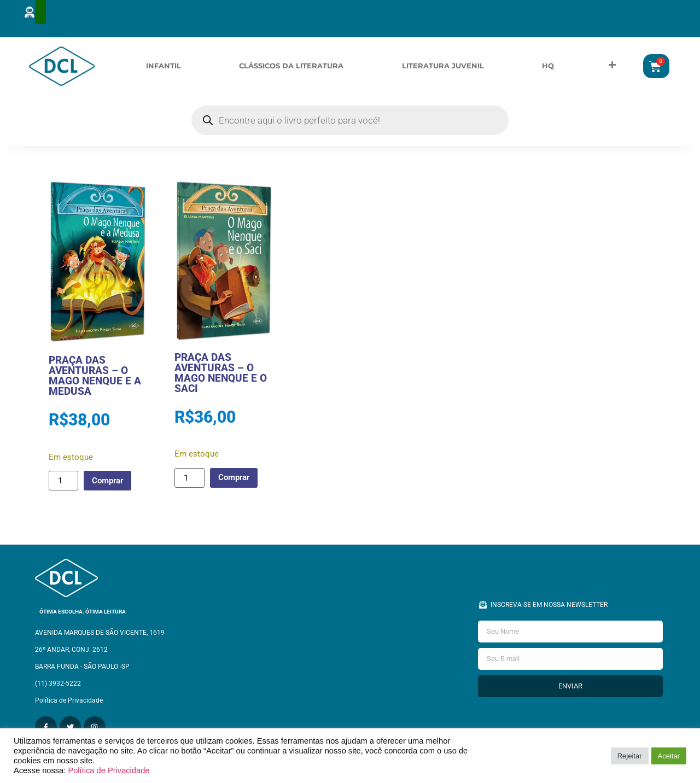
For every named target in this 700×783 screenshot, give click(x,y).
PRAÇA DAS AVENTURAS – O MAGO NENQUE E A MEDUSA (95, 384)
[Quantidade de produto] (63, 489)
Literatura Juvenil (443, 70)
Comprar (110, 489)
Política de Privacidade (109, 770)
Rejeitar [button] (630, 756)
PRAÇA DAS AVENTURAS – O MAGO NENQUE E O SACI (221, 382)
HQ (548, 70)
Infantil (164, 70)
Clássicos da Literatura (291, 70)
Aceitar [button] (669, 756)
